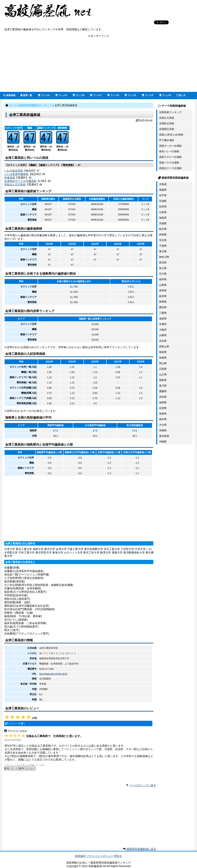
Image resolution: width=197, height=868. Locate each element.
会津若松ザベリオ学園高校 (20, 181)
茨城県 (163, 223)
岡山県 (163, 363)
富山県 (163, 268)
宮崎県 (163, 430)
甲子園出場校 (167, 140)
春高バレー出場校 (169, 151)
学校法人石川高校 (15, 184)
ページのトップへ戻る (143, 785)
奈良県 (163, 341)
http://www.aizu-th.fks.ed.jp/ (53, 674)
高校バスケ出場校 (169, 163)
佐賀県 (163, 408)
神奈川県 (164, 257)
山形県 (163, 212)
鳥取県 (163, 352)
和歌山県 (164, 346)
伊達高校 (10, 178)
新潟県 (163, 263)
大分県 (163, 425)
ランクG (165, 95)
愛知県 (163, 307)
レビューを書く (17, 723)
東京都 (163, 251)
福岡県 (163, 402)
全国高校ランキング (170, 112)
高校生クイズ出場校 (170, 168)
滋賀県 (163, 319)
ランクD (113, 95)
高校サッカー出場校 (170, 146)
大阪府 (163, 330)
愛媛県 (163, 391)
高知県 (163, 397)
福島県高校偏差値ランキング (35, 105)
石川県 (163, 274)
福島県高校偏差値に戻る (141, 849)
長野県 (163, 291)
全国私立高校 (167, 123)
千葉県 (163, 246)
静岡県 (163, 302)
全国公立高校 (167, 118)
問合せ (118, 856)
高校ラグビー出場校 (170, 157)
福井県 (163, 279)
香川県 (163, 386)
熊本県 (163, 419)
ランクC (96, 95)
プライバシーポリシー (100, 856)
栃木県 (163, 229)
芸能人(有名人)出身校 (171, 135)
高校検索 (9, 95)
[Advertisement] (98, 65)
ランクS (44, 95)
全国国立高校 (167, 129)
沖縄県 (163, 442)
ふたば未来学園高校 (16, 174)
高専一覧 (26, 95)
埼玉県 (163, 240)
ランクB (78, 95)
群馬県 (163, 235)
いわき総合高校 (14, 171)
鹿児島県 (164, 436)
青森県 (163, 190)
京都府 (163, 324)
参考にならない (27, 768)
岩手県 (163, 195)
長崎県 (163, 414)
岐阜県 (163, 296)
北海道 (163, 184)
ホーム (13, 105)
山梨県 (163, 285)
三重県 (163, 313)
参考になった (11, 768)
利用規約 (80, 856)
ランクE (130, 95)
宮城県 (163, 201)
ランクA (61, 95)
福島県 (163, 218)
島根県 (163, 358)
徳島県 (163, 380)
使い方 (181, 95)
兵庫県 (163, 335)
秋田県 (163, 207)
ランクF (148, 95)
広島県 (163, 369)
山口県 (163, 374)
